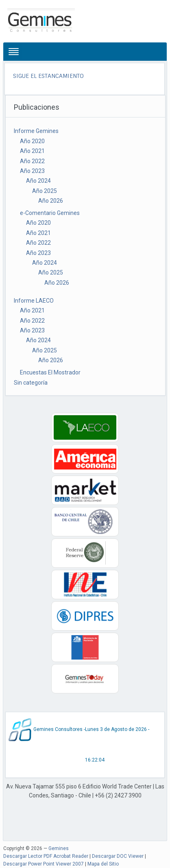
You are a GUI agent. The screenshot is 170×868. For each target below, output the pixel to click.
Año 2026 (51, 201)
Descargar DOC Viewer (118, 856)
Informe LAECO (34, 301)
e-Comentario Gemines (50, 213)
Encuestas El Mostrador (50, 372)
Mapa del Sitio (103, 864)
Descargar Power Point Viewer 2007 (44, 864)
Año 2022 (32, 161)
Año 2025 (45, 191)
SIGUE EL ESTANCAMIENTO (48, 76)
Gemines (59, 848)
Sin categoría (31, 383)
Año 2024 (38, 181)
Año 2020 (32, 141)
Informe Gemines (36, 131)
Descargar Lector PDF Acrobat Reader (46, 856)
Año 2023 (32, 171)
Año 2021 (32, 151)
